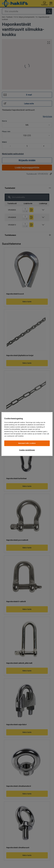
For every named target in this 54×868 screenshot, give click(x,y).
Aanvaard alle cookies (27, 443)
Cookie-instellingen (27, 450)
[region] (27, 434)
